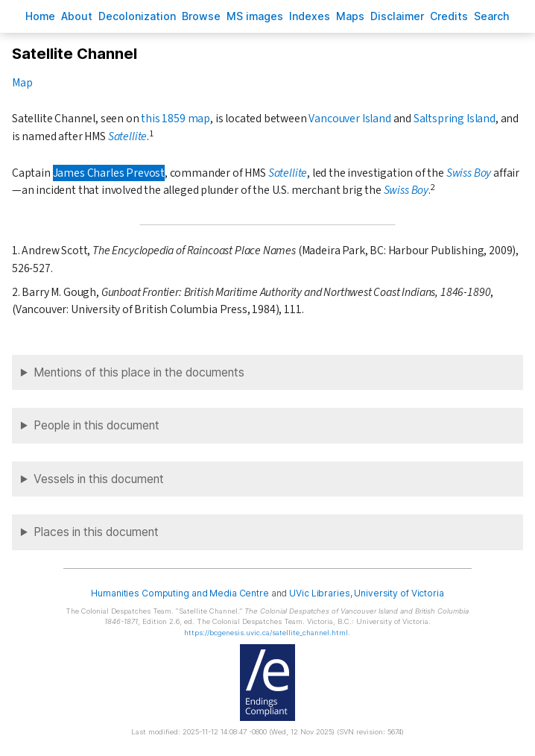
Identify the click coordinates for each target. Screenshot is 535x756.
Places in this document (96, 532)
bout (77, 16)
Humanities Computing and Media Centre (180, 593)
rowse (201, 16)
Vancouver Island (349, 119)
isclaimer (397, 16)
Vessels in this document (99, 479)
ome (40, 16)
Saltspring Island (455, 119)
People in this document (96, 425)
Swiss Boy (469, 173)
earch (492, 16)
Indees (310, 16)
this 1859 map (175, 119)
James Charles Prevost (109, 173)
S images (255, 16)
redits (449, 16)
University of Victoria (399, 593)
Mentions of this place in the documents (139, 372)
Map (22, 83)
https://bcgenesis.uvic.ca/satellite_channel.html (266, 633)
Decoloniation (137, 16)
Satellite (127, 136)
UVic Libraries (319, 593)
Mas (350, 16)
